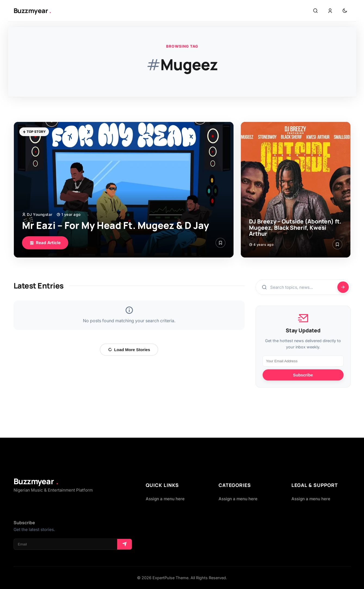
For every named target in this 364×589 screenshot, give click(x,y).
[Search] (343, 287)
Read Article (45, 243)
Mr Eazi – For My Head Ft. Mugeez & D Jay (116, 225)
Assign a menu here (165, 499)
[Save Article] (220, 243)
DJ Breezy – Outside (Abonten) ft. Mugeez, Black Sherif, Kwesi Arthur (295, 228)
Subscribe (303, 375)
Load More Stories (129, 350)
